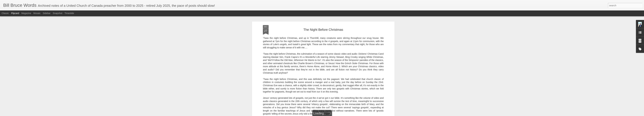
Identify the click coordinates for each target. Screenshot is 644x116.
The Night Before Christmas (323, 30)
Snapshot (58, 13)
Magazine (26, 13)
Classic (5, 13)
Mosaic (37, 13)
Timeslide (69, 13)
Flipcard (15, 13)
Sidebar (47, 13)
